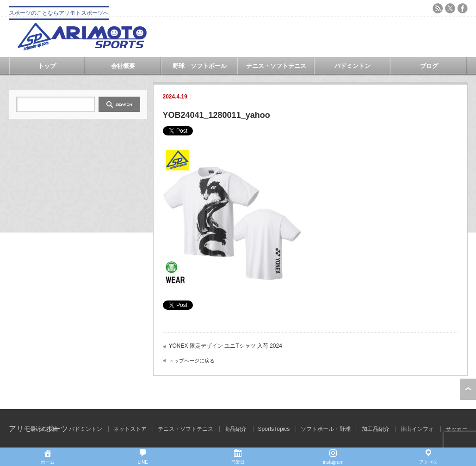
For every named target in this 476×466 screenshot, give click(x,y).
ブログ (429, 66)
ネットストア (130, 429)
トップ (47, 66)
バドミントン (352, 66)
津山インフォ (417, 429)
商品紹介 (235, 429)
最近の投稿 (44, 429)
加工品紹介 (376, 429)
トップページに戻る (192, 361)
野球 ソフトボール (200, 66)
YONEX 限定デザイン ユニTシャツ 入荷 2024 (226, 346)
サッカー (457, 429)
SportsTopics (274, 429)
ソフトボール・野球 (326, 429)
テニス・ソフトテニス (276, 66)
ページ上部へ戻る (468, 389)
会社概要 (123, 66)
